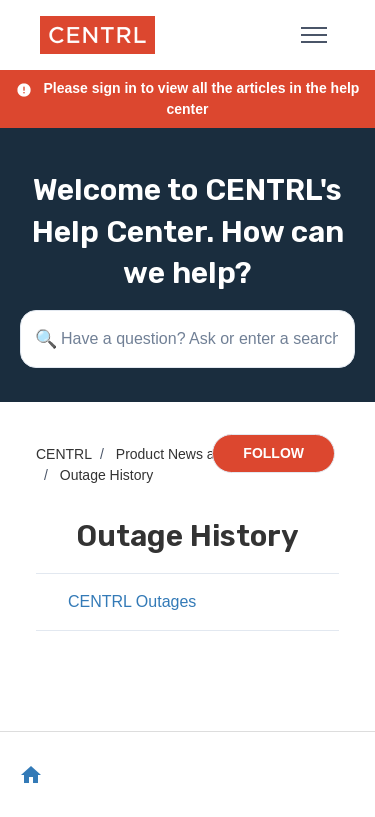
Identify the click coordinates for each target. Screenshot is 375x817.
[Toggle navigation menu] (314, 35)
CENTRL (64, 454)
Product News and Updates (201, 454)
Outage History (106, 475)
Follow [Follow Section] (273, 453)
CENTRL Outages (132, 601)
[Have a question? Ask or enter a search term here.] (187, 339)
